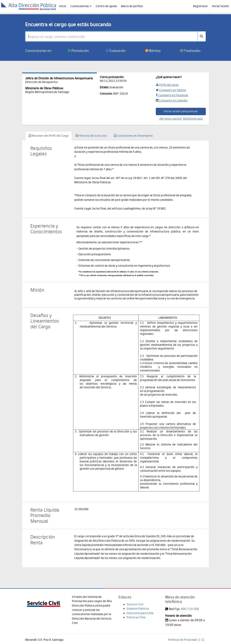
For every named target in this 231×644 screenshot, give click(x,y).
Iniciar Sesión (220, 6)
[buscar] (201, 36)
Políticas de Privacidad (183, 640)
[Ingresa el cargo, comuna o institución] (111, 36)
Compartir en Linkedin (172, 100)
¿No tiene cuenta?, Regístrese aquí (181, 119)
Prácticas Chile (136, 617)
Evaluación (115, 51)
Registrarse (200, 6)
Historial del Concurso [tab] (91, 136)
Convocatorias (81, 6)
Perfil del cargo (167, 85)
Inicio (63, 6)
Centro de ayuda (106, 6)
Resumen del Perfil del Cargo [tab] (49, 136)
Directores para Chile (140, 613)
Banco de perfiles (132, 6)
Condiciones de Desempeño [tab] (133, 136)
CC (203, 640)
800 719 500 (190, 609)
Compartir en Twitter (171, 90)
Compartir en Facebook (172, 95)
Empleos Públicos (138, 609)
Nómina (153, 51)
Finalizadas (190, 51)
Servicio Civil (135, 604)
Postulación (78, 51)
